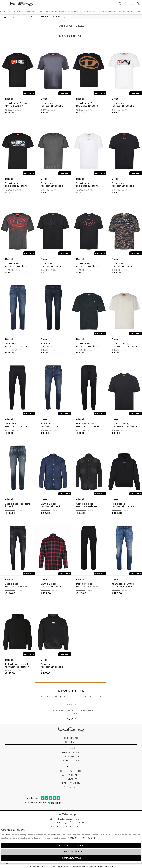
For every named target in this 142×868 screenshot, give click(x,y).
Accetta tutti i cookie (71, 846)
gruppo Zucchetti (105, 866)
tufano (71, 730)
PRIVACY (71, 779)
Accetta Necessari (71, 858)
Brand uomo (65, 26)
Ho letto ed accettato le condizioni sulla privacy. (71, 712)
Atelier (85, 866)
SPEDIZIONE (71, 760)
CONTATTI (71, 742)
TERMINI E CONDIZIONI (71, 783)
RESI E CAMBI (71, 752)
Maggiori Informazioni (81, 838)
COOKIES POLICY (71, 771)
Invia (71, 719)
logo (21, 4)
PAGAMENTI (71, 756)
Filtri (9, 18)
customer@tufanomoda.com (71, 821)
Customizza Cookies (71, 852)
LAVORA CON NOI (71, 775)
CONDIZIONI (71, 787)
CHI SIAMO (71, 738)
